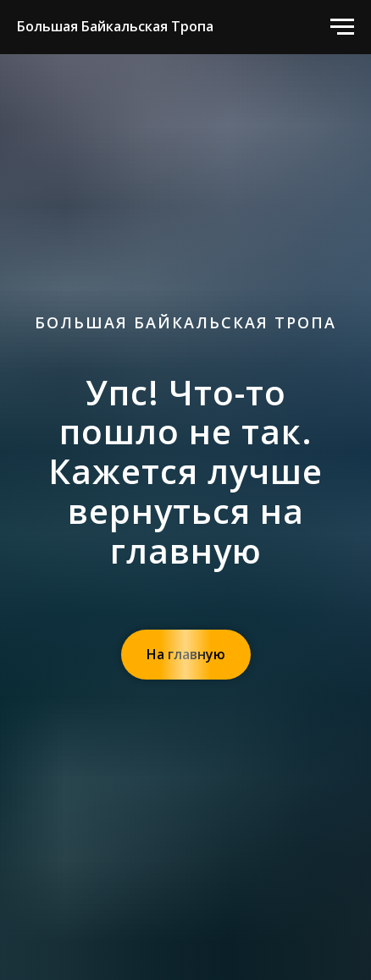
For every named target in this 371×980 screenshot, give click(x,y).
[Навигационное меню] (342, 27)
